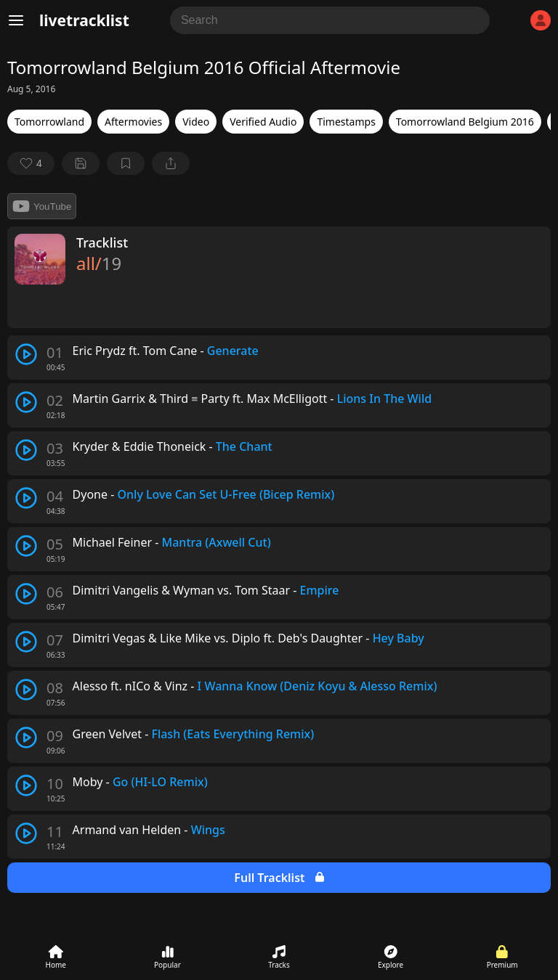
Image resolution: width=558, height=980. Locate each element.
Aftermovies (133, 122)
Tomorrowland (49, 122)
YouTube (42, 206)
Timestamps (346, 122)
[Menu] (16, 20)
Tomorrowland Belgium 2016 (465, 122)
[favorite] (31, 163)
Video (196, 122)
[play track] (26, 354)
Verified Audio (263, 122)
